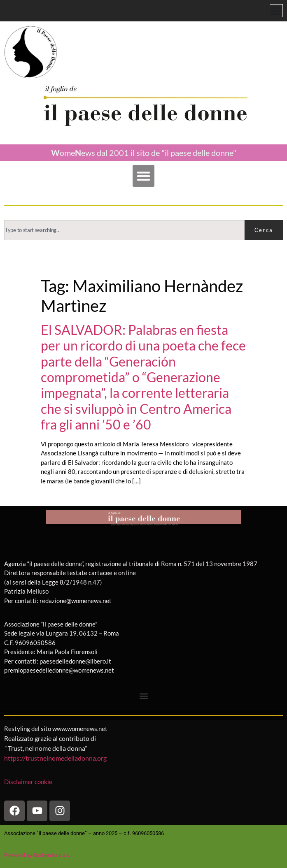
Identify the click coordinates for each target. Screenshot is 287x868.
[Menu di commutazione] (276, 11)
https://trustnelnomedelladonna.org (55, 758)
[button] (143, 176)
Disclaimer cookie (29, 782)
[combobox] (124, 230)
